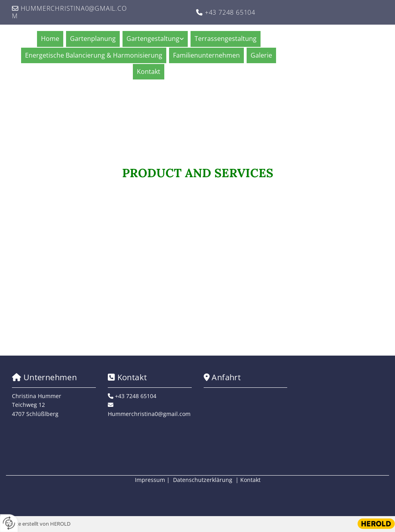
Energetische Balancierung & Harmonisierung (94, 55)
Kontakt (149, 72)
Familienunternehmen (206, 55)
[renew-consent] (9, 523)
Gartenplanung (93, 39)
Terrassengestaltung (226, 39)
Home (50, 39)
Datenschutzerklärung (203, 480)
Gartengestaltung (153, 39)
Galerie (261, 55)
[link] (156, 39)
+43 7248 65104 (230, 12)
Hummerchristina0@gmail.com (69, 12)
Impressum (150, 480)
